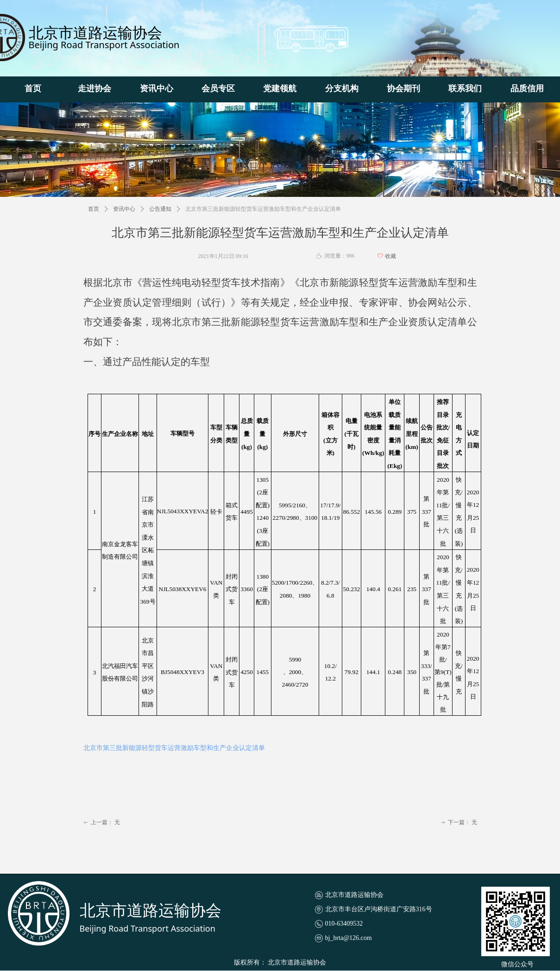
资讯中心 (124, 209)
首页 (94, 209)
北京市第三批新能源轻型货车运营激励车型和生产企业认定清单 (174, 748)
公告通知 (160, 209)
